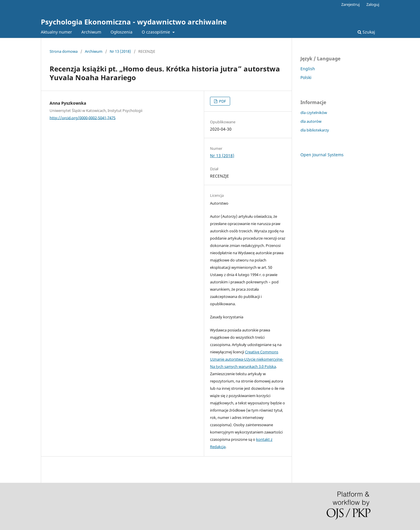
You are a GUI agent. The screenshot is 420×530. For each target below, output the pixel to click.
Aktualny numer (56, 32)
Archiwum (91, 32)
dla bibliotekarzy (315, 130)
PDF (222, 101)
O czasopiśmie (156, 32)
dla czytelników (314, 113)
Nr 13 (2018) (120, 51)
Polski (306, 77)
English (308, 69)
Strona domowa (64, 51)
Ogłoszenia (121, 32)
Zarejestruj (350, 4)
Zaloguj (373, 4)
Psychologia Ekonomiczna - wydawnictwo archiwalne (134, 22)
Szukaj (366, 32)
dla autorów (311, 121)
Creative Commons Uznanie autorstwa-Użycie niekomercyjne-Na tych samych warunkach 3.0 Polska (247, 359)
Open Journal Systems (322, 155)
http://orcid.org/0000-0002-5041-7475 (83, 117)
